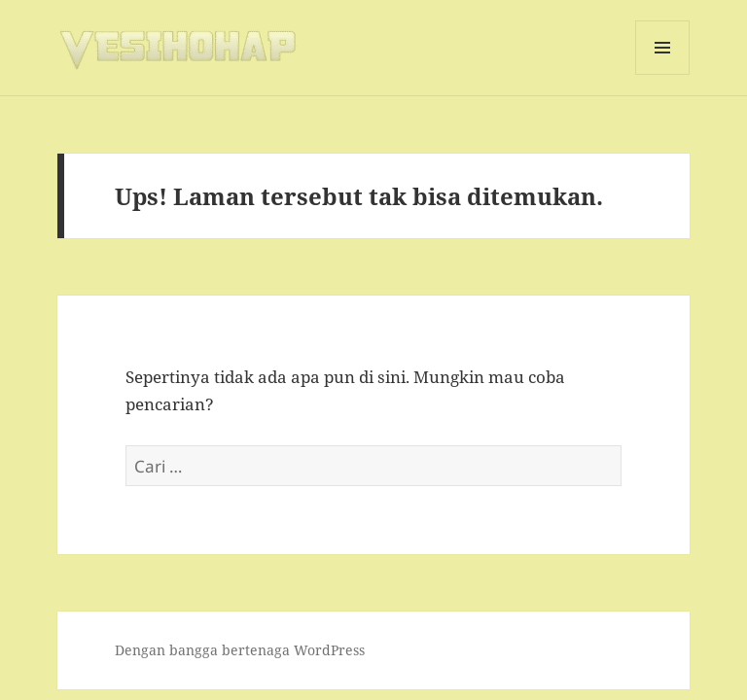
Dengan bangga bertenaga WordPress (240, 650)
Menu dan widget (663, 74)
